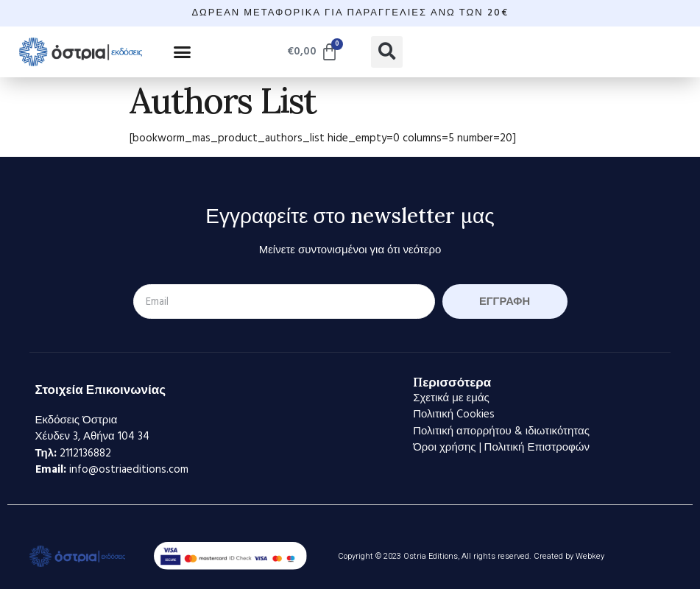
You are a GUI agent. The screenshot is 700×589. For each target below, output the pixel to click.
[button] (183, 52)
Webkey (590, 556)
